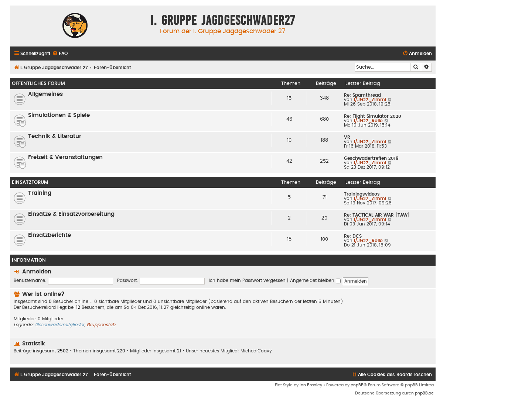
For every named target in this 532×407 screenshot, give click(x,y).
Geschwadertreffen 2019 (371, 158)
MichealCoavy (256, 351)
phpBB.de (424, 393)
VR (347, 137)
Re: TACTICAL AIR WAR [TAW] (377, 215)
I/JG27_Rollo (368, 121)
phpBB (357, 385)
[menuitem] (60, 54)
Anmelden (37, 272)
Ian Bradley (311, 385)
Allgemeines (45, 94)
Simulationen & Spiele (59, 115)
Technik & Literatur (55, 136)
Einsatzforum (30, 182)
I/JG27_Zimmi (370, 100)
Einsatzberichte (50, 235)
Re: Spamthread (362, 95)
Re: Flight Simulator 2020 (373, 116)
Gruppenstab (101, 325)
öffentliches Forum (38, 83)
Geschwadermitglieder (60, 325)
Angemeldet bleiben (315, 280)
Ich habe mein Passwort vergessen (247, 280)
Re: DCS (353, 236)
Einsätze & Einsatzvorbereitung (71, 214)
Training (40, 193)
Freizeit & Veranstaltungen (65, 157)
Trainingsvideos (362, 194)
